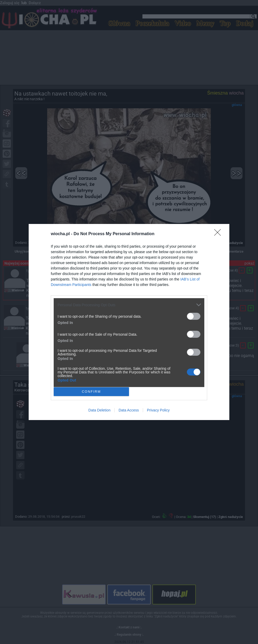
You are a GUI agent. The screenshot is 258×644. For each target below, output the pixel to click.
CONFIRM (91, 392)
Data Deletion (99, 410)
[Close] (219, 234)
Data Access (129, 410)
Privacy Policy (158, 410)
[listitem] (129, 305)
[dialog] (129, 322)
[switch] (194, 316)
